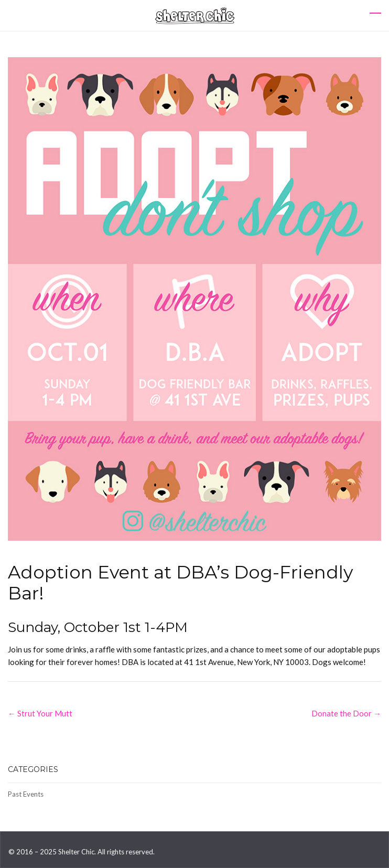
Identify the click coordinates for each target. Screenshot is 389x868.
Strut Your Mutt (40, 713)
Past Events (26, 794)
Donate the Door (346, 713)
